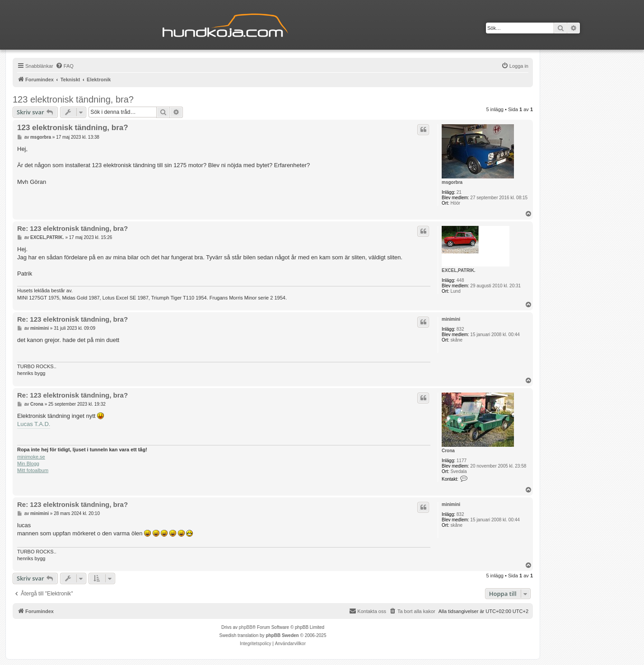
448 (460, 280)
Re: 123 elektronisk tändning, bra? (72, 228)
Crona (448, 451)
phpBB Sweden (282, 635)
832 (460, 329)
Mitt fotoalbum (33, 470)
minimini (451, 319)
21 (459, 192)
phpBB (246, 627)
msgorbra (452, 182)
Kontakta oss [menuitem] (368, 611)
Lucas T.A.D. (34, 424)
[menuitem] (65, 66)
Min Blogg (28, 464)
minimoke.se (31, 457)
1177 (462, 461)
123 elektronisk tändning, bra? (73, 99)
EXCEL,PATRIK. (459, 270)
